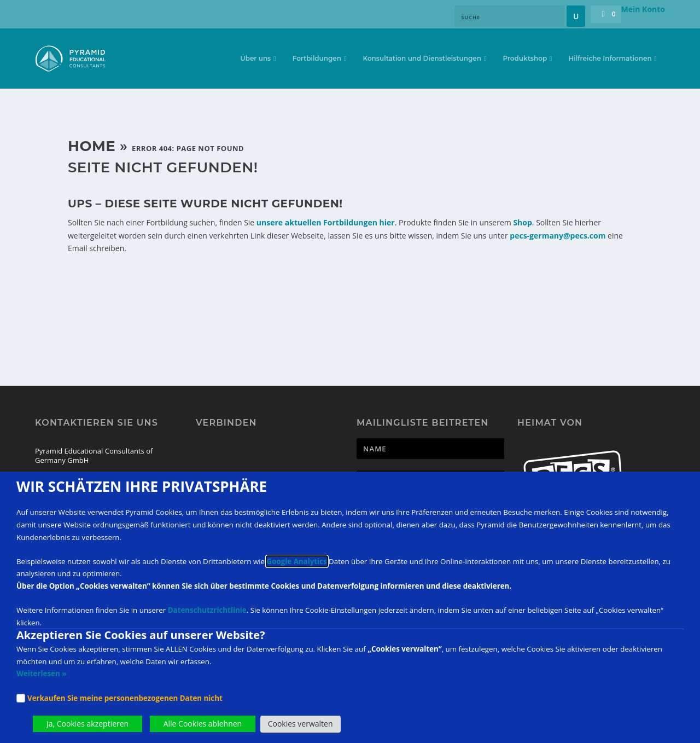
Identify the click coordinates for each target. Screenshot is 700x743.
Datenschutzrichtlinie (207, 610)
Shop (522, 222)
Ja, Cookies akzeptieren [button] (87, 724)
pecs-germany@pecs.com (558, 236)
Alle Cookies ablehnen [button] (203, 724)
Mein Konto (643, 9)
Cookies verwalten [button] (301, 724)
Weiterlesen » (41, 674)
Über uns (255, 60)
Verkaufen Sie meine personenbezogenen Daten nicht (125, 698)
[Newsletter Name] (469, 449)
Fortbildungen (317, 60)
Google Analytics (297, 561)
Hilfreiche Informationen (610, 60)
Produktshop (525, 60)
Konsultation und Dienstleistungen (422, 60)
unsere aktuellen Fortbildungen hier (326, 222)
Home (92, 146)
